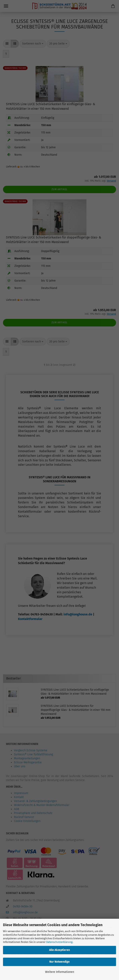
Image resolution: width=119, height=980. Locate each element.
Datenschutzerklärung (59, 942)
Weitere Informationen (60, 972)
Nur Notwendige (59, 962)
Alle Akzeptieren (59, 950)
